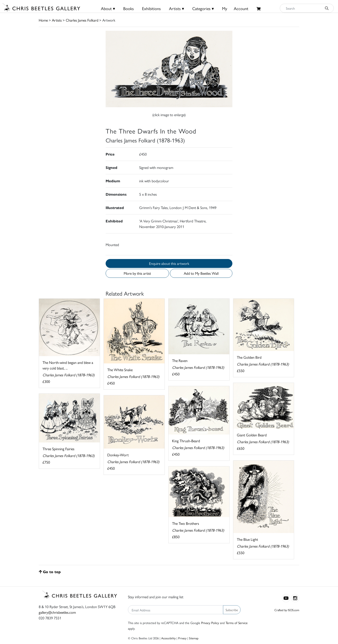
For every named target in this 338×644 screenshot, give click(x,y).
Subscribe (232, 610)
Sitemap (194, 638)
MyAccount (235, 8)
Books (129, 8)
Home (43, 20)
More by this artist (137, 273)
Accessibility (168, 638)
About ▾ (108, 8)
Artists (57, 20)
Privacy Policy (210, 623)
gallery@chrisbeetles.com (57, 612)
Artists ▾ (177, 8)
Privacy (182, 638)
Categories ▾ (203, 8)
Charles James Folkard (82, 20)
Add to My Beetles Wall (201, 273)
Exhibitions (151, 8)
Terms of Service (237, 623)
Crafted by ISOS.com (287, 610)
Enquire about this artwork (169, 263)
